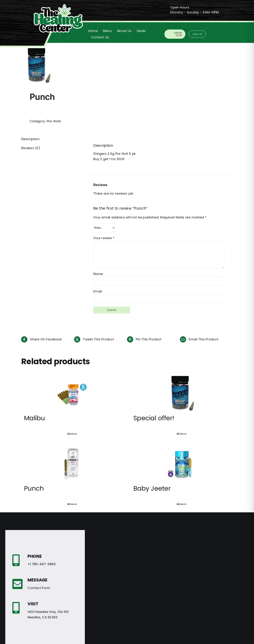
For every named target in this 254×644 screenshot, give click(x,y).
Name (98, 274)
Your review (104, 238)
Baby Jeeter (152, 488)
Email (98, 291)
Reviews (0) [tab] (31, 148)
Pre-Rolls (54, 121)
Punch (34, 488)
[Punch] (72, 463)
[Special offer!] (182, 393)
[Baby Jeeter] (182, 463)
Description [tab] (30, 139)
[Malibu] (72, 393)
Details (74, 434)
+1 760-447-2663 (42, 564)
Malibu (34, 418)
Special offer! (154, 418)
